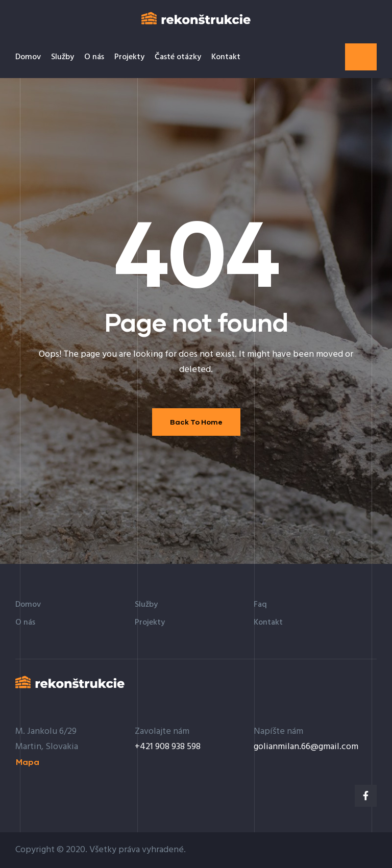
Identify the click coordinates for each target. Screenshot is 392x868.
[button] (361, 57)
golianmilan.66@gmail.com (306, 747)
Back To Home (196, 422)
